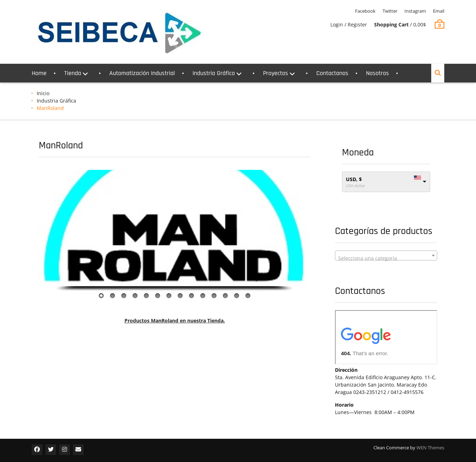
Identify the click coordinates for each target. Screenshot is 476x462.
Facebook (365, 11)
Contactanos (332, 73)
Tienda (73, 73)
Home (39, 73)
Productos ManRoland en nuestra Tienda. (175, 321)
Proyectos (276, 73)
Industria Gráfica (214, 73)
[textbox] (386, 258)
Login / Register (349, 24)
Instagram (415, 11)
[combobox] (386, 255)
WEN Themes (430, 448)
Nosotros (377, 73)
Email (439, 11)
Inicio (43, 93)
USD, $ (354, 179)
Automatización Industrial (142, 73)
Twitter (390, 11)
